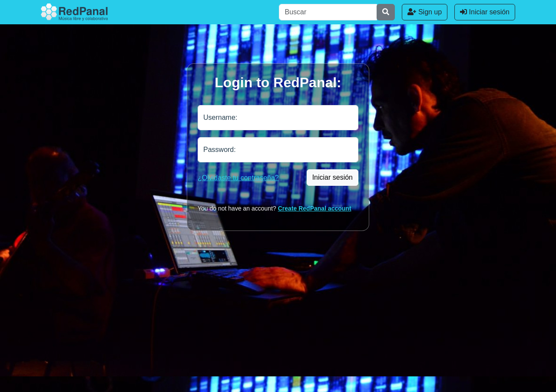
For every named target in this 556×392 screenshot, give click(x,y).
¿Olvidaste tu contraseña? (238, 178)
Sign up (425, 12)
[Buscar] (328, 12)
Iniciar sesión (485, 12)
